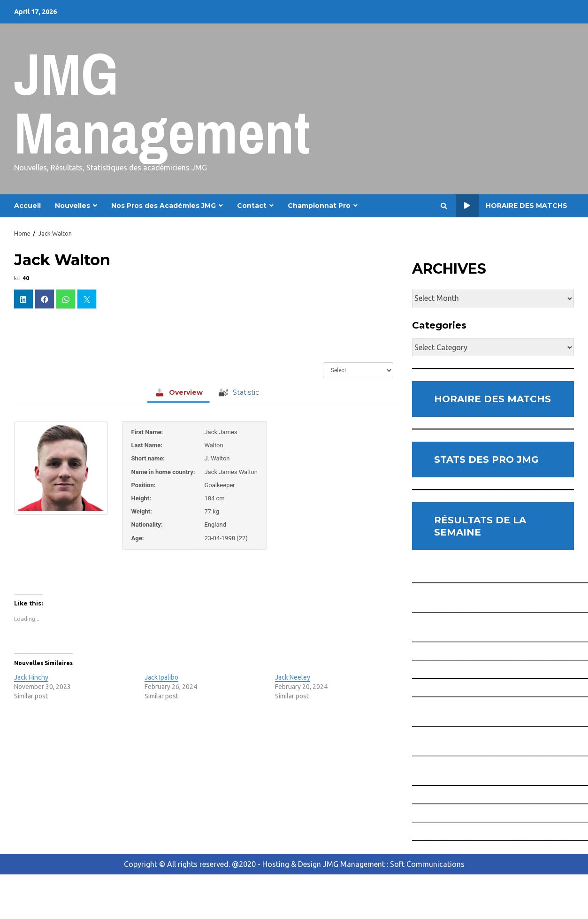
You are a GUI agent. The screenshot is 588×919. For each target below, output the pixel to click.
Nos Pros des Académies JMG (164, 206)
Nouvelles (73, 206)
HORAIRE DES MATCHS (493, 399)
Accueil (27, 206)
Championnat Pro (319, 206)
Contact (252, 206)
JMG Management (162, 103)
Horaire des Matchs (512, 206)
